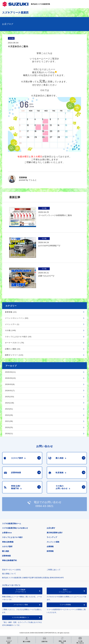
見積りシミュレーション (65, 591)
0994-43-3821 (44, 506)
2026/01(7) (10, 391)
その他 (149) (10, 330)
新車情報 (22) (11, 312)
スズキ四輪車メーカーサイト (21, 591)
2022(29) (9, 415)
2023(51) (9, 409)
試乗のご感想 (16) (13, 349)
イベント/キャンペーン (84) (17, 318)
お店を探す (51, 528)
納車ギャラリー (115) (14, 355)
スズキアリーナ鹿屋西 (15, 13)
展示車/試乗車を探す (55, 533)
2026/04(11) (10, 372)
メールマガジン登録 (21, 605)
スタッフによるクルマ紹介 (12, 537)
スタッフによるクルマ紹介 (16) (18, 337)
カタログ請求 (7, 547)
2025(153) (10, 397)
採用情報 (50, 551)
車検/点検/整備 (8, 542)
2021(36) (9, 421)
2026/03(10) (10, 378)
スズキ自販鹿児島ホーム (12, 524)
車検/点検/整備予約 (9, 560)
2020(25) (9, 427)
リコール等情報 (65, 605)
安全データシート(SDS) (11, 570)
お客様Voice (7, 533)
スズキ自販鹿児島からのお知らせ (15, 528)
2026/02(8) (10, 384)
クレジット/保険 (53, 542)
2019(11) (9, 433)
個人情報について (9, 574)
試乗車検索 (6, 556)
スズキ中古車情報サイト (21, 617)
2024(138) (10, 403)
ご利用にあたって (54, 570)
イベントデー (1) (12, 324)
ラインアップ (52, 537)
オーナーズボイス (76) (15, 343)
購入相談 (6, 551)
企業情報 (50, 547)
